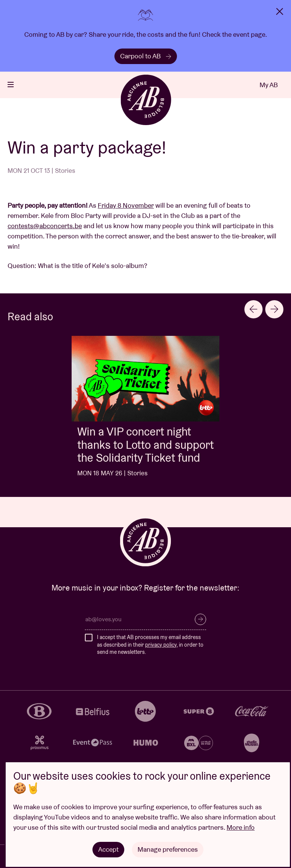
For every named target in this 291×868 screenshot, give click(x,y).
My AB (269, 85)
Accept (108, 849)
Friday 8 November (126, 205)
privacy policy (161, 645)
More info (241, 827)
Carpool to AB (146, 56)
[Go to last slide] (253, 309)
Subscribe (200, 619)
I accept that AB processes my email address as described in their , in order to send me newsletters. (150, 645)
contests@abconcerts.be (45, 226)
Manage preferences (168, 849)
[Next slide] (274, 309)
